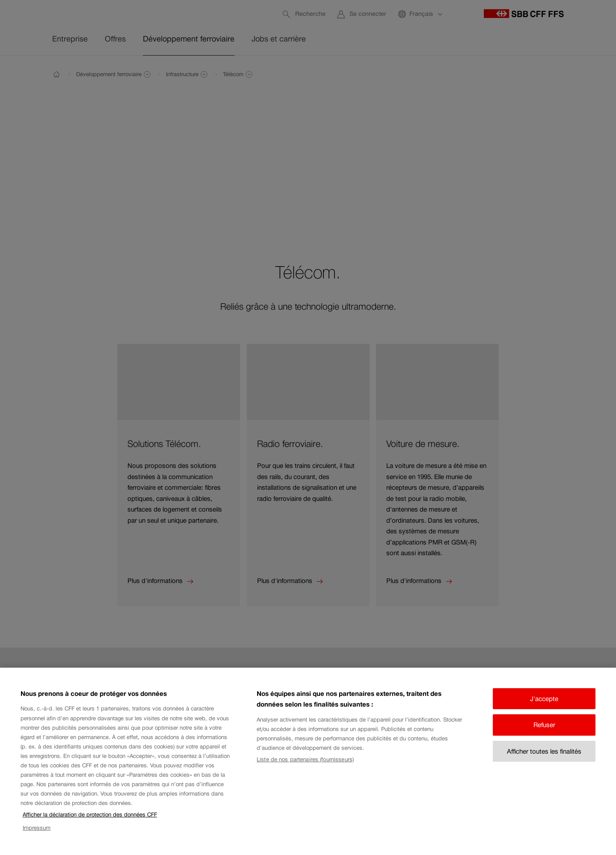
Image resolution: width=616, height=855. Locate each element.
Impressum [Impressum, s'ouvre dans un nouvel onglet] (37, 835)
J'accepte (544, 706)
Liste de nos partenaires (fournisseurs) (305, 767)
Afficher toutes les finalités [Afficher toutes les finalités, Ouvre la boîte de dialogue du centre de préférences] (544, 759)
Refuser (544, 732)
